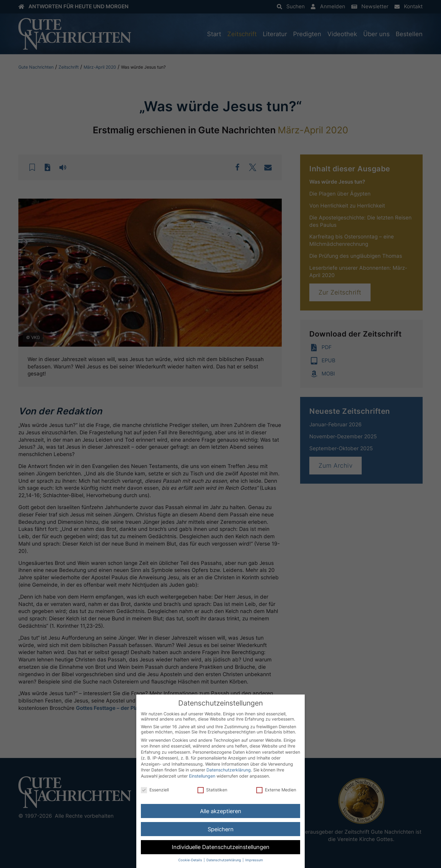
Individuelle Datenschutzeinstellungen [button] (221, 847)
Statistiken (212, 790)
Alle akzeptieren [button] (221, 811)
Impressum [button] (254, 860)
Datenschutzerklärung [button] (224, 860)
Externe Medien (276, 790)
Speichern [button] (221, 829)
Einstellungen (202, 776)
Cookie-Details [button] (191, 860)
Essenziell (155, 790)
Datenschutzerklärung (229, 770)
